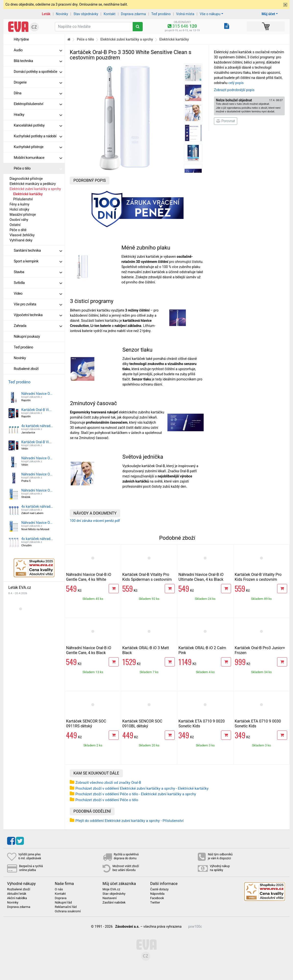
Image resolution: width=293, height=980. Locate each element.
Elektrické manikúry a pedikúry (33, 184)
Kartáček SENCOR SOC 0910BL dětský (142, 724)
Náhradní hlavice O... (37, 394)
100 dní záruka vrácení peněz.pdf (95, 521)
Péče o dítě (18, 230)
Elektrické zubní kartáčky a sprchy (35, 189)
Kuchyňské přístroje (38, 147)
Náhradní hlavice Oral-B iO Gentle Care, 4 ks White (89, 577)
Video (38, 293)
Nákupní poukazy (27, 336)
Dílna (38, 93)
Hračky (38, 115)
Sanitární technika (38, 250)
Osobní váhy (19, 220)
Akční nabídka (17, 898)
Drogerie (38, 82)
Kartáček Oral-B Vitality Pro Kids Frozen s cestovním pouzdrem (258, 579)
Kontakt (110, 14)
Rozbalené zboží (26, 369)
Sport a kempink (38, 261)
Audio (38, 50)
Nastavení (110, 898)
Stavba (38, 272)
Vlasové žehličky (22, 235)
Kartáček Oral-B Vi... (36, 410)
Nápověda (157, 894)
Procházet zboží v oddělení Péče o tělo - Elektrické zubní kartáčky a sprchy (136, 794)
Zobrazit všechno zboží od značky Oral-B (108, 783)
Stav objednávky (86, 14)
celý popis (236, 83)
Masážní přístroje (23, 215)
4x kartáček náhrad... (37, 426)
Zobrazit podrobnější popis (234, 90)
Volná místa (185, 14)
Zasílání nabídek (114, 903)
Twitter (155, 903)
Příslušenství (23, 199)
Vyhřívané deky (21, 240)
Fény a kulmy (19, 204)
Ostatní (15, 225)
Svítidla (38, 283)
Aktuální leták (17, 894)
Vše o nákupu (210, 14)
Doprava (61, 898)
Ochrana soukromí (68, 911)
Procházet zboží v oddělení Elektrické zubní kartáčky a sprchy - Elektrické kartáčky (142, 788)
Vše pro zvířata (38, 304)
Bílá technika (38, 61)
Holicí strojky (19, 209)
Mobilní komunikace (38, 158)
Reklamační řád (66, 907)
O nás (59, 889)
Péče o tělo (38, 168)
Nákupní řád (63, 903)
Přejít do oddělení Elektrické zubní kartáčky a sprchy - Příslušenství (129, 821)
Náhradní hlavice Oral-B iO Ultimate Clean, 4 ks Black (201, 577)
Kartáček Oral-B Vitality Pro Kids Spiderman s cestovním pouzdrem (147, 579)
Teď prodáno (161, 14)
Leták (46, 14)
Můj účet (268, 14)
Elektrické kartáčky (28, 194)
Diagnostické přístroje (26, 179)
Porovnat (226, 121)
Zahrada (38, 326)
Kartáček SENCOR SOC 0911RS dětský (86, 724)
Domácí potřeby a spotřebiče (38, 72)
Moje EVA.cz (111, 889)
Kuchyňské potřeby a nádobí (38, 136)
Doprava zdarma (133, 14)
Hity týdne (21, 39)
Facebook (157, 898)
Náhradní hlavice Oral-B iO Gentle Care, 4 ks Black (89, 650)
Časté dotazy (159, 889)
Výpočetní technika (38, 315)
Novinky (62, 14)
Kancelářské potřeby (38, 125)
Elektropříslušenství (38, 104)
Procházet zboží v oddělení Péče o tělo (107, 800)
